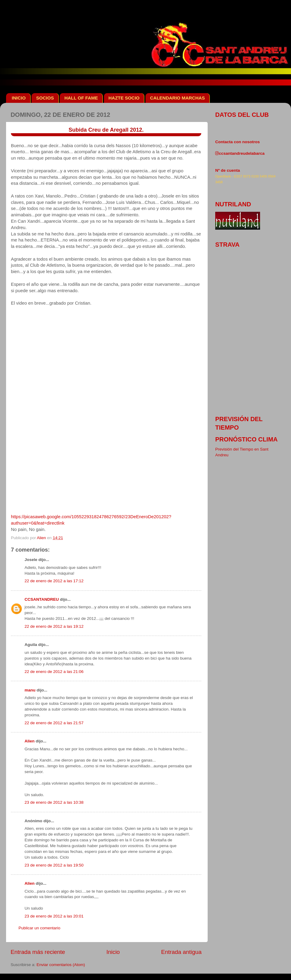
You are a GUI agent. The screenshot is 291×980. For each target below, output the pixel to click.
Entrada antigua (181, 952)
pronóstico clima (246, 439)
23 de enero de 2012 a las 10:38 (54, 802)
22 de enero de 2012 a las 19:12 (54, 626)
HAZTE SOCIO (124, 98)
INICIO (19, 98)
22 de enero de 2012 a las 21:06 (54, 672)
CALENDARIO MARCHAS (177, 98)
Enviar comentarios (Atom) (61, 965)
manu (30, 690)
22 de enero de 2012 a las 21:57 (54, 723)
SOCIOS (45, 98)
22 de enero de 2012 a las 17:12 (54, 581)
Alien (30, 741)
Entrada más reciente (38, 952)
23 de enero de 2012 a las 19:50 (54, 865)
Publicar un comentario (39, 928)
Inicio (113, 952)
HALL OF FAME (81, 98)
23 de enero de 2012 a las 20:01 (54, 916)
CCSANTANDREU (42, 599)
